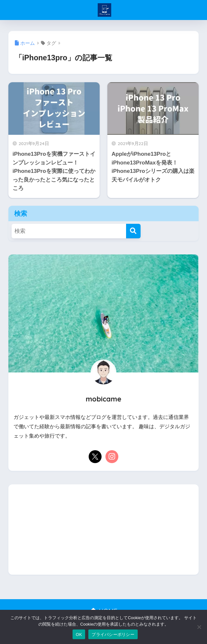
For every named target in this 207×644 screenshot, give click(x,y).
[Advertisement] (104, 530)
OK (79, 634)
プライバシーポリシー (113, 634)
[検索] (133, 231)
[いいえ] (199, 627)
